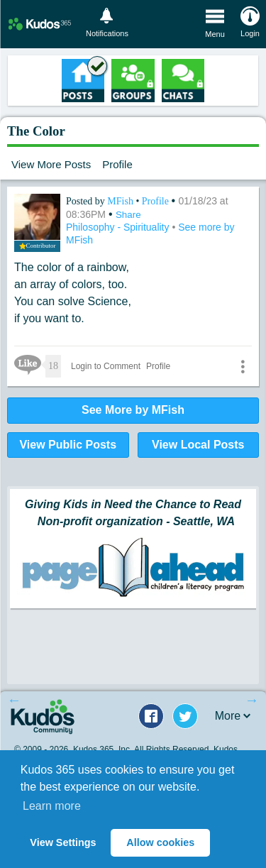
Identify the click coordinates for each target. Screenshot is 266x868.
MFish (121, 201)
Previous (14, 700)
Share (128, 215)
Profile (117, 164)
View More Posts (51, 164)
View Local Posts (198, 445)
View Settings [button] (63, 842)
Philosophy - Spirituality (119, 227)
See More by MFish (133, 410)
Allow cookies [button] (160, 842)
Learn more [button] (52, 806)
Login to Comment (106, 366)
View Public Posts (68, 445)
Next (252, 700)
